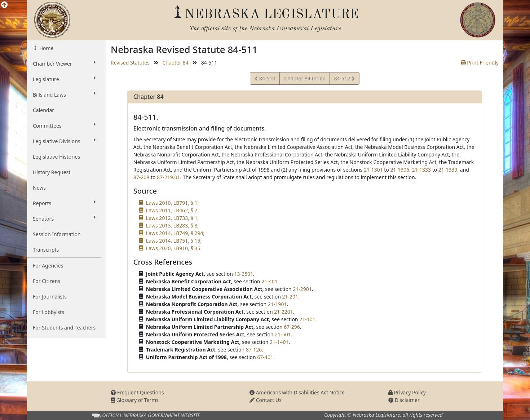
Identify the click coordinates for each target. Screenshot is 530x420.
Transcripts (46, 250)
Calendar (43, 110)
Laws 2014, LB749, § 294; (175, 233)
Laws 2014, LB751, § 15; (174, 241)
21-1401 (279, 342)
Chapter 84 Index (304, 78)
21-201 (290, 297)
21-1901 (277, 304)
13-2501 (244, 274)
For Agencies (48, 266)
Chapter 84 (175, 63)
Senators (64, 218)
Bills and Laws (64, 94)
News (39, 188)
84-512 (344, 79)
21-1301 (373, 170)
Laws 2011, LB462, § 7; (172, 210)
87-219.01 (168, 177)
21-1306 (400, 170)
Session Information (57, 234)
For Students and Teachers (64, 328)
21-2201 (284, 312)
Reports (64, 203)
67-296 (292, 327)
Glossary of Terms (135, 400)
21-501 (283, 334)
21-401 (270, 281)
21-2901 (302, 289)
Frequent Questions (137, 392)
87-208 (142, 177)
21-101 (307, 319)
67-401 (265, 357)
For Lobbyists (48, 312)
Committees (64, 125)
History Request (52, 172)
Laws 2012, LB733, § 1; (172, 218)
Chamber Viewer (64, 63)
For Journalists (50, 297)
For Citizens (47, 281)
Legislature (64, 79)
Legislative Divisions (64, 141)
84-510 (265, 79)
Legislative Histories (56, 157)
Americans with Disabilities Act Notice (297, 392)
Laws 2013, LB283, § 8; (172, 226)
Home (46, 48)
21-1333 (421, 170)
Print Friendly (480, 63)
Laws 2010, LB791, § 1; (172, 203)
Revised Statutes (130, 63)
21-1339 (448, 170)
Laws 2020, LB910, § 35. (174, 248)
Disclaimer (404, 400)
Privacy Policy (407, 392)
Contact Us (266, 400)
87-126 (254, 350)
